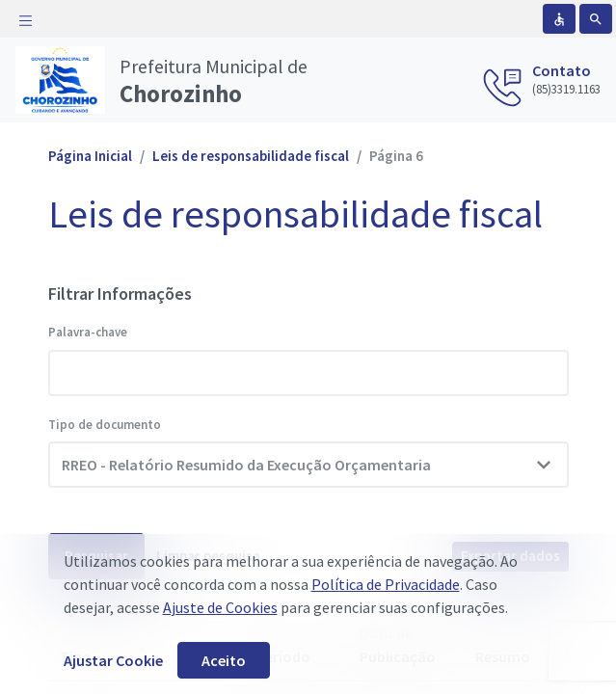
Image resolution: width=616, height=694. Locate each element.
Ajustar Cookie (113, 660)
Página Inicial (90, 156)
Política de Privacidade (386, 584)
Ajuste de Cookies (220, 607)
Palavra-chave (88, 332)
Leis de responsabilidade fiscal (251, 156)
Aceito (224, 660)
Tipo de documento (105, 425)
